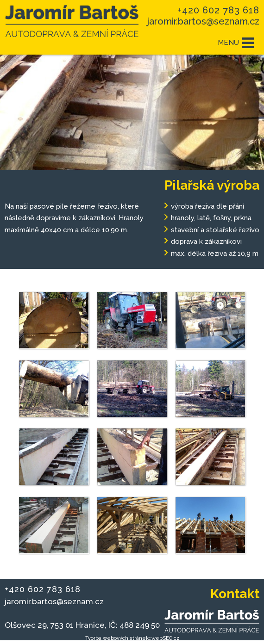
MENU (236, 43)
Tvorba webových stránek (117, 638)
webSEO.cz (165, 638)
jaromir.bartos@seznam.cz (203, 21)
